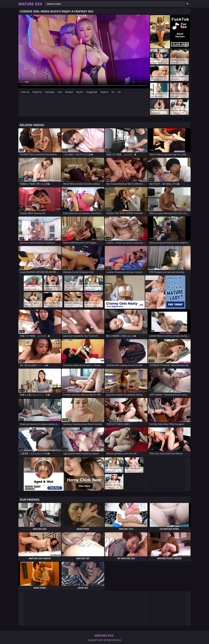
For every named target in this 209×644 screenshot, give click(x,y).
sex (113, 92)
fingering (37, 92)
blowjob (69, 92)
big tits (80, 92)
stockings (50, 92)
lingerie (104, 92)
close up (25, 92)
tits (119, 92)
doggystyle (92, 92)
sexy (60, 92)
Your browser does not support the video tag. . (84, 52)
